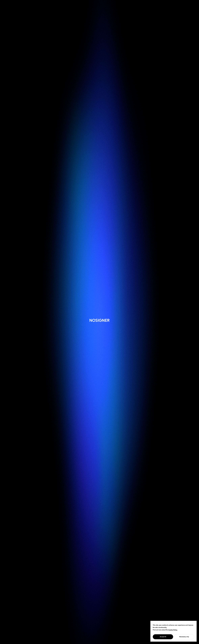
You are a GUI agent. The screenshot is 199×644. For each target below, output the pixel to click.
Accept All (163, 637)
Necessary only (184, 637)
